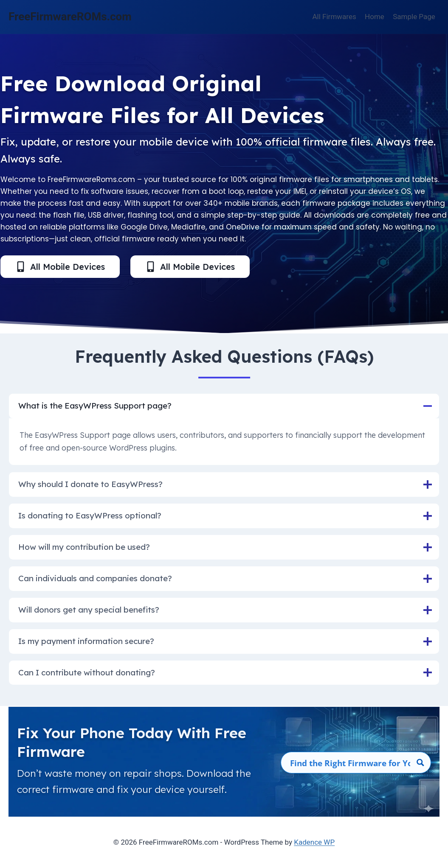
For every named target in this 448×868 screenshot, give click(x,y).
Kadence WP (314, 842)
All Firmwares (334, 17)
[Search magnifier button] (420, 763)
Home (375, 17)
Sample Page (414, 17)
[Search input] (350, 763)
